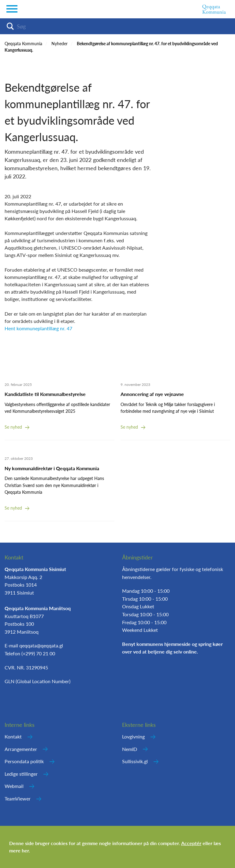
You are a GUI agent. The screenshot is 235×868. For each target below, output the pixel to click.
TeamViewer (18, 798)
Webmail (14, 786)
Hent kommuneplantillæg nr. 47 (38, 328)
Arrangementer (21, 749)
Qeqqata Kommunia (23, 44)
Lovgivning (133, 736)
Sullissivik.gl (135, 761)
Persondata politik (24, 761)
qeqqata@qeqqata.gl (41, 645)
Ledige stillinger (21, 774)
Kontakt (13, 736)
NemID (130, 749)
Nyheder (60, 44)
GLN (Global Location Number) (37, 681)
